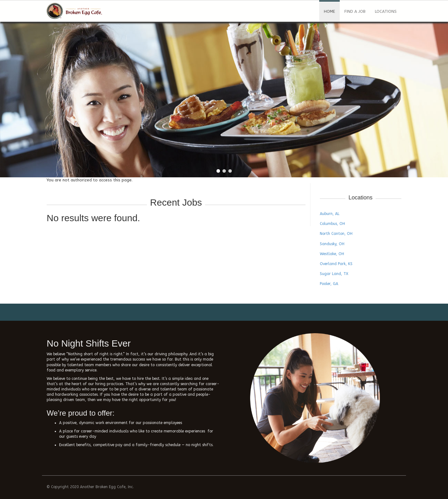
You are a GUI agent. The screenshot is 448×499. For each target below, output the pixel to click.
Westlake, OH (332, 254)
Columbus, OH (332, 224)
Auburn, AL (330, 214)
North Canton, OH (336, 234)
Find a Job (355, 11)
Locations (386, 11)
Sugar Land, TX (334, 274)
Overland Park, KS (336, 264)
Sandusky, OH (332, 244)
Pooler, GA (329, 284)
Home (329, 11)
